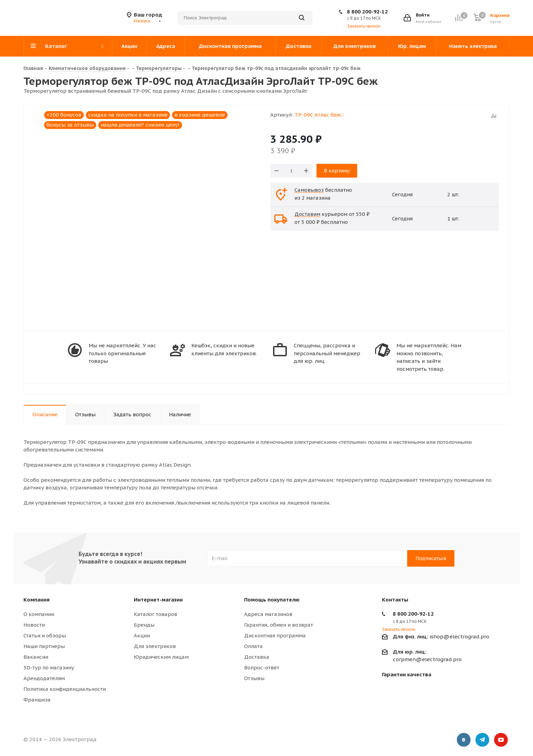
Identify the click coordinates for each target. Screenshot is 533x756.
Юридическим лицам (161, 657)
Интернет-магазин (158, 600)
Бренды (144, 625)
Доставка (257, 657)
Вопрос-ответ (262, 668)
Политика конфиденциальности (65, 689)
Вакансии (36, 657)
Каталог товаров (155, 614)
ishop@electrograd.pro (441, 636)
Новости (34, 625)
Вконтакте (464, 740)
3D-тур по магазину (49, 668)
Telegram (482, 740)
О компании (39, 614)
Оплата (253, 646)
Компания (37, 600)
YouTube (501, 740)
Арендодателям (44, 678)
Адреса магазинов (268, 614)
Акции (142, 635)
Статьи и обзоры (45, 635)
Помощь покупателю (272, 600)
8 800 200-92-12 (367, 12)
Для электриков (155, 646)
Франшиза (37, 700)
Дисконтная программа (275, 635)
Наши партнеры (44, 646)
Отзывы (254, 678)
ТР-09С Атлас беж (319, 115)
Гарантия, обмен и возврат (279, 625)
